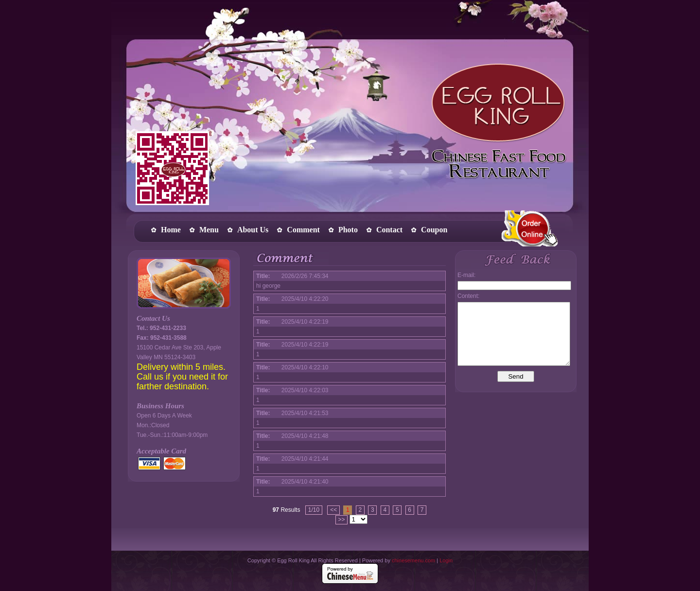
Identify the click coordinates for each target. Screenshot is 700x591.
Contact (389, 230)
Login (446, 560)
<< (333, 510)
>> (341, 520)
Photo (348, 230)
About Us (253, 230)
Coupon (434, 230)
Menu (209, 230)
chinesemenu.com (413, 560)
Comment (303, 230)
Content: (468, 296)
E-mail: (466, 275)
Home (171, 230)
